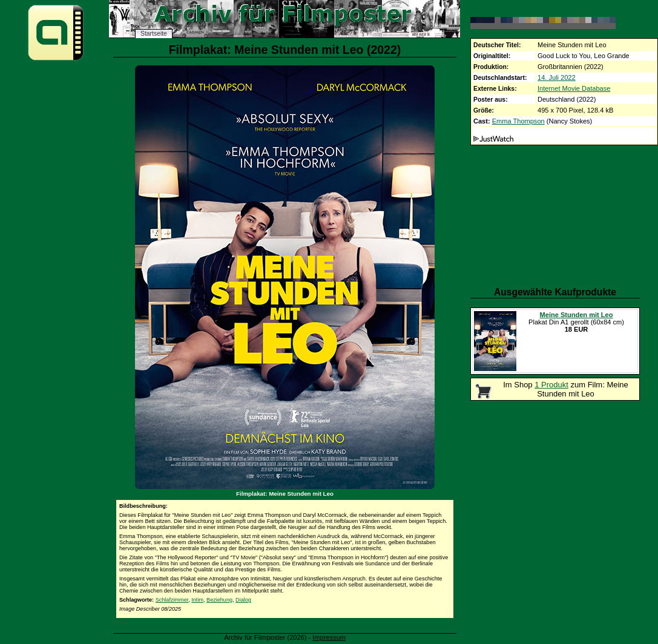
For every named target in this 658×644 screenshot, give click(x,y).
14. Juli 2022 (557, 77)
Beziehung (219, 600)
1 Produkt (551, 385)
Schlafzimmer (172, 600)
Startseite (154, 34)
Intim (197, 600)
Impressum (329, 637)
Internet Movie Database (574, 88)
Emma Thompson (518, 121)
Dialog (243, 600)
